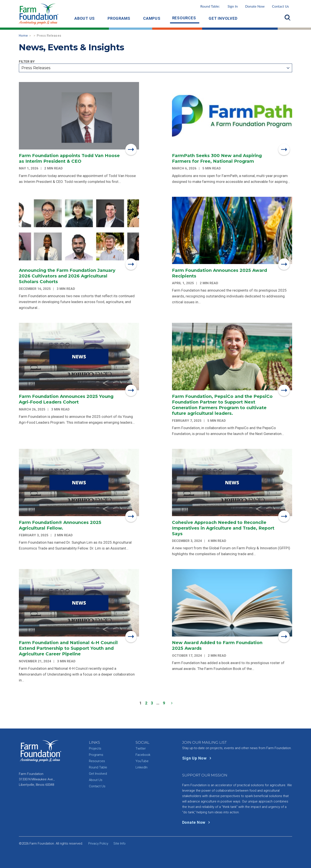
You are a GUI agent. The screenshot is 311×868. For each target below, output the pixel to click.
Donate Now (255, 6)
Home (23, 36)
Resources (184, 18)
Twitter (141, 748)
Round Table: (219, 6)
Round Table (98, 767)
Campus (152, 18)
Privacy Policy (98, 843)
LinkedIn (142, 767)
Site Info (119, 843)
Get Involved (223, 18)
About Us (85, 18)
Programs (119, 18)
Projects (95, 748)
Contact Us (280, 6)
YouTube (142, 761)
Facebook (143, 755)
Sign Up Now (198, 758)
